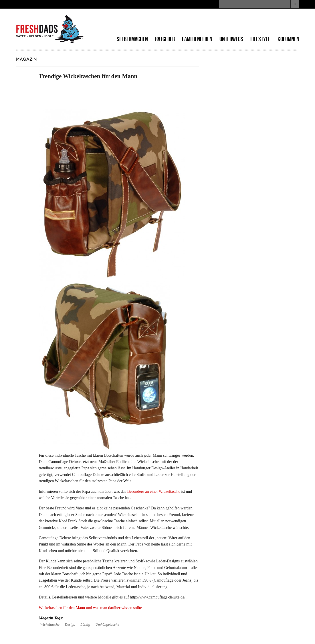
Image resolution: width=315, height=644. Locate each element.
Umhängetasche (107, 625)
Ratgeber (165, 39)
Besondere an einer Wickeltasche (153, 492)
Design (70, 625)
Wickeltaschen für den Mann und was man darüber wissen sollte (91, 608)
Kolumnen (288, 39)
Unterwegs (231, 39)
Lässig (85, 625)
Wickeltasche (50, 625)
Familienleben (197, 39)
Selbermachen (132, 39)
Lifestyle (260, 39)
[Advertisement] (232, 23)
